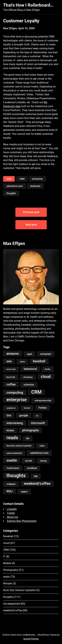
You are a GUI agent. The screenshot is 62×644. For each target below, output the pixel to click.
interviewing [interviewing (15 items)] (15, 423)
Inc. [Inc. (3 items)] (38, 416)
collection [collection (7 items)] (29, 385)
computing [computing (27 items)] (15, 392)
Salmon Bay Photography (22, 521)
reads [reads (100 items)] (12, 438)
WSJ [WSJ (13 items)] (10, 491)
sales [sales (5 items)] (42, 446)
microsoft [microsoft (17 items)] (38, 423)
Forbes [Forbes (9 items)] (42, 408)
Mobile (7, 563)
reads (6, 577)
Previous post (31, 212)
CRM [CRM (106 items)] (36, 392)
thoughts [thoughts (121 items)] (16, 476)
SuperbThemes (31, 639)
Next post (31, 225)
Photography (11, 570)
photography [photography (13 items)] (31, 430)
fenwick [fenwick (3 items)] (27, 408)
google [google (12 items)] (24, 415)
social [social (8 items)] (28, 461)
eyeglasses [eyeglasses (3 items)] (11, 408)
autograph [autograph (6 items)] (46, 354)
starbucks (35, 186)
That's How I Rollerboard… (28, 5)
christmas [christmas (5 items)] (28, 377)
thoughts (11, 193)
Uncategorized (11, 604)
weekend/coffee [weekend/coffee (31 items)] (37, 483)
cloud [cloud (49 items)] (46, 376)
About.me (12, 517)
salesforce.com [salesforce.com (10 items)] (39, 453)
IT (4, 556)
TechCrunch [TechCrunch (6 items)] (13, 468)
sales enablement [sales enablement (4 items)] (14, 453)
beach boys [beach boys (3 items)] (11, 369)
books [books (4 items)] (48, 369)
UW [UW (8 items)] (36, 476)
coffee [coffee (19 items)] (11, 384)
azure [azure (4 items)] (22, 362)
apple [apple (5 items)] (30, 354)
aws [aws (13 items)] (9, 361)
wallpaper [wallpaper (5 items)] (11, 484)
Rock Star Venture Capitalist (19, 590)
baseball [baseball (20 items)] (39, 361)
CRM (9, 179)
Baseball (8, 536)
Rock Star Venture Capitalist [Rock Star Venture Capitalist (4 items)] (19, 446)
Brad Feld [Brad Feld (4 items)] (11, 377)
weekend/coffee (13, 610)
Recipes (8, 583)
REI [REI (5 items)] (28, 438)
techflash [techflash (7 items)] (32, 468)
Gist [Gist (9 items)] (9, 415)
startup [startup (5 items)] (43, 461)
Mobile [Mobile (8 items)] (10, 430)
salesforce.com (15, 186)
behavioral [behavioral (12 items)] (30, 369)
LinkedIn (12, 509)
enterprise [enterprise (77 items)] (17, 400)
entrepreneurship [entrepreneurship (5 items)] (43, 400)
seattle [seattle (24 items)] (12, 460)
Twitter (11, 513)
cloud (6, 543)
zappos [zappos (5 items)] (24, 492)
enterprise (37, 179)
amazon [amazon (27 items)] (13, 353)
